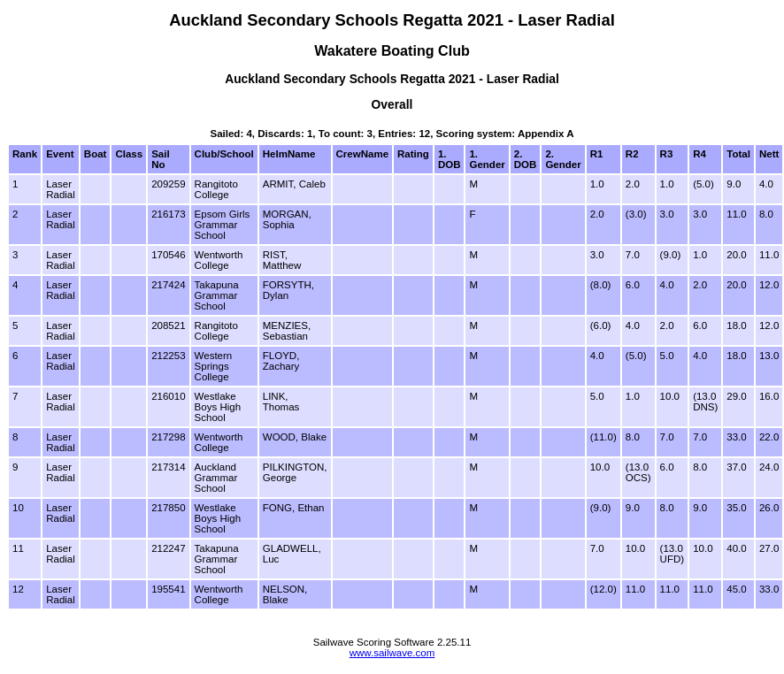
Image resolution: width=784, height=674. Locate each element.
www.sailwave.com (392, 653)
